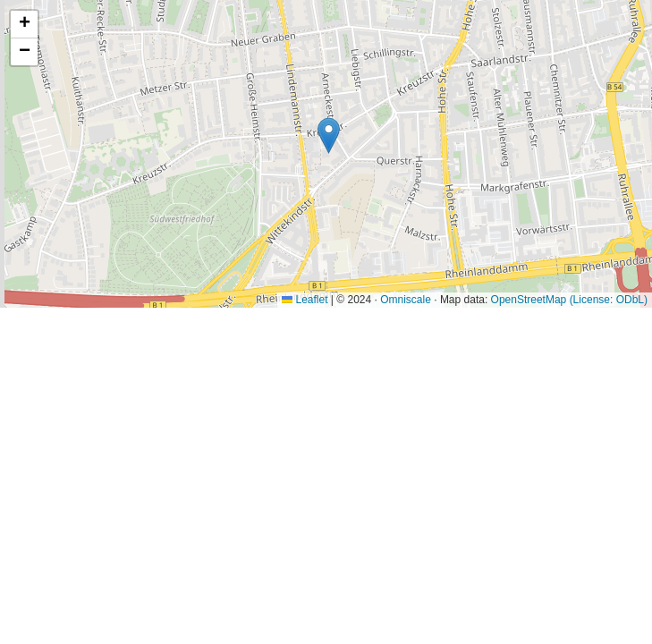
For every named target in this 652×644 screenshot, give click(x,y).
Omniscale (406, 300)
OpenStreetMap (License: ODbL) (569, 300)
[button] (329, 136)
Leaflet (305, 300)
